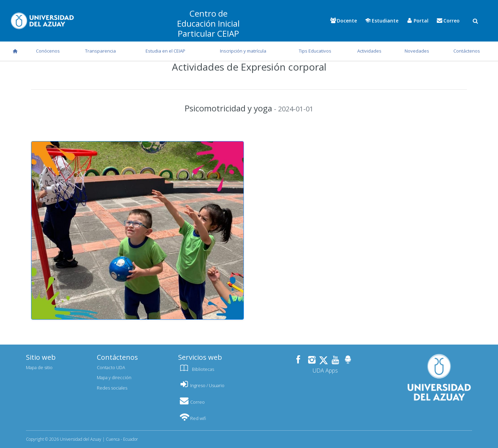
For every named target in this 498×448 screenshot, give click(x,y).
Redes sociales (112, 388)
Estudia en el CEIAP (165, 51)
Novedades (417, 51)
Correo (191, 402)
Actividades (369, 51)
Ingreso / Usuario (201, 385)
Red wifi (192, 418)
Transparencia (100, 51)
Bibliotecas (196, 369)
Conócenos (48, 51)
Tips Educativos (315, 51)
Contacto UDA (111, 367)
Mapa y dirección (114, 377)
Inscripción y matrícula (243, 51)
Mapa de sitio (39, 367)
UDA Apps (325, 371)
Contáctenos (467, 51)
